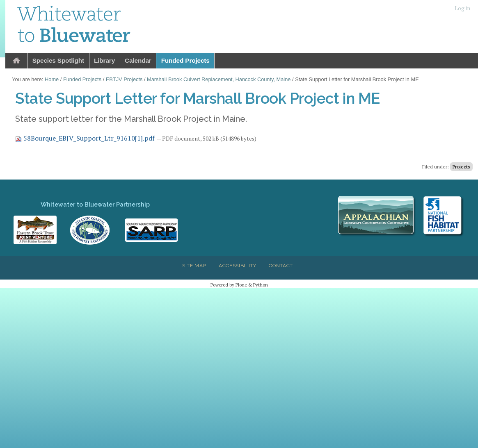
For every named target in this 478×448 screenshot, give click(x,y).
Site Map (194, 266)
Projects (461, 167)
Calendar (138, 60)
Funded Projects (185, 60)
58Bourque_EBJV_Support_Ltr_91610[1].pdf (86, 138)
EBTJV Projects (124, 79)
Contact (281, 266)
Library (104, 60)
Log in (462, 8)
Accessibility (238, 266)
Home (16, 61)
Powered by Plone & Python (239, 285)
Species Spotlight (58, 60)
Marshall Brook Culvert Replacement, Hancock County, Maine (219, 79)
